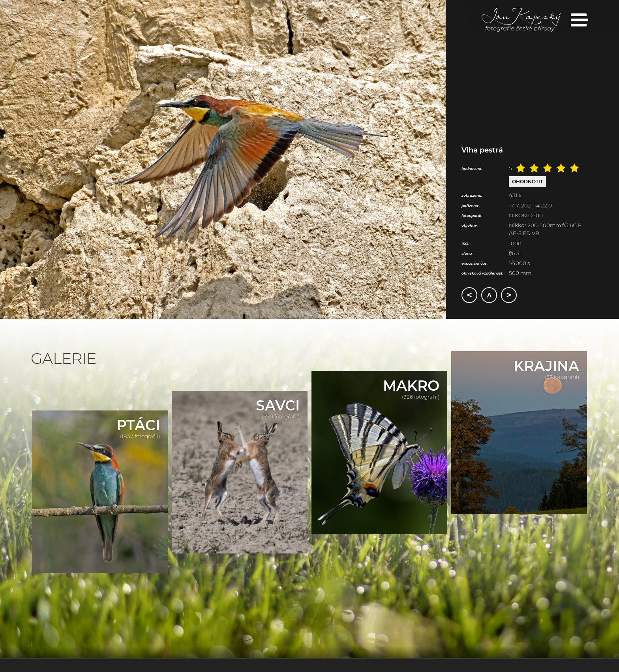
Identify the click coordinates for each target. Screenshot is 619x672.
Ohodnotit (527, 182)
